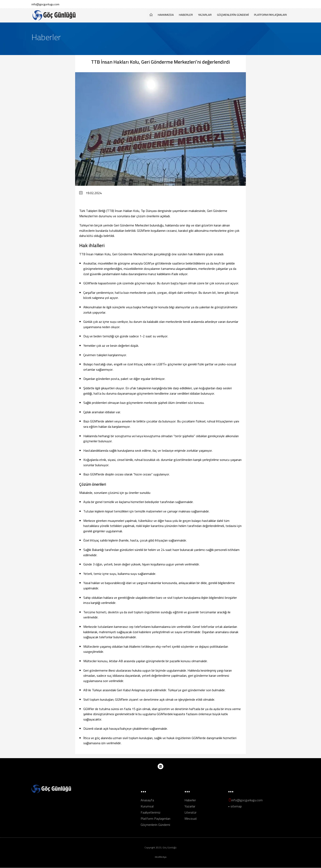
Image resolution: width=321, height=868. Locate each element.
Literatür (190, 813)
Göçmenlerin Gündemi (233, 15)
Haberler (186, 15)
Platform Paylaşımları (270, 15)
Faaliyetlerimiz (151, 813)
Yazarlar (205, 15)
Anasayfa (147, 800)
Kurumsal (147, 806)
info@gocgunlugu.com (45, 4)
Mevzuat (191, 819)
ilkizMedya (161, 857)
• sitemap (235, 806)
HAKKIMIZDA (166, 15)
